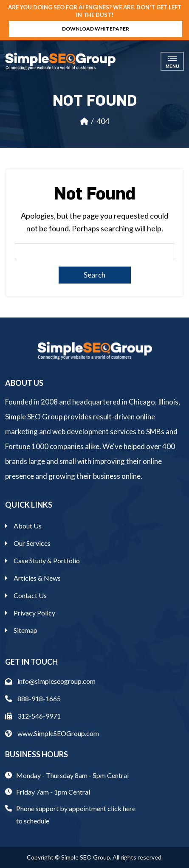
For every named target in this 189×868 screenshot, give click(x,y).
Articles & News (37, 578)
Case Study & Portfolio (47, 560)
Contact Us (30, 595)
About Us (28, 526)
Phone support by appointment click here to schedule (76, 815)
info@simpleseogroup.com (50, 681)
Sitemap (25, 630)
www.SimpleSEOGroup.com (52, 733)
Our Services (32, 543)
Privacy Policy (34, 613)
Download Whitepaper (96, 29)
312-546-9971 (33, 716)
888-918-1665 (33, 698)
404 (103, 121)
